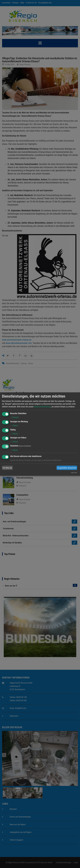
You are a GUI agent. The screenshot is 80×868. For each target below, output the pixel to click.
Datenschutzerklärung (42, 407)
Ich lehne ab (7, 468)
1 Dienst (14, 426)
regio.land (74, 473)
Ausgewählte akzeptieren (67, 468)
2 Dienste (15, 417)
